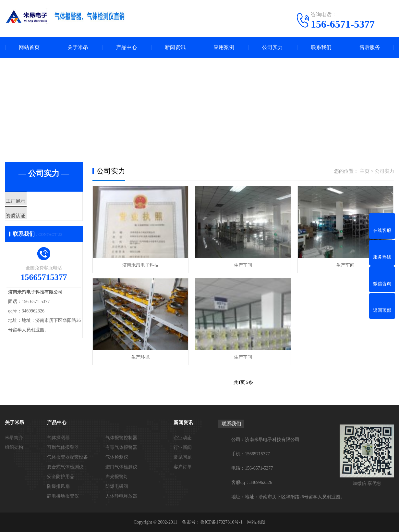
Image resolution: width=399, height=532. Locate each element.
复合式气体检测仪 (65, 467)
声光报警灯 (117, 477)
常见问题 (183, 457)
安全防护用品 (61, 477)
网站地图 (256, 522)
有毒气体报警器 (121, 447)
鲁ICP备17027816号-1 (221, 522)
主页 (365, 171)
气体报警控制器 (121, 438)
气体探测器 (58, 438)
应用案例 (224, 47)
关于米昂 (78, 47)
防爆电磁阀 (117, 486)
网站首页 (29, 47)
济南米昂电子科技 (140, 265)
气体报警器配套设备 (67, 457)
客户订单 (183, 467)
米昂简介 (14, 438)
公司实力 (272, 47)
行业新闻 (183, 447)
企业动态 (183, 438)
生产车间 (243, 265)
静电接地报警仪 (63, 496)
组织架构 (14, 447)
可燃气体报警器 (63, 447)
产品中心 (127, 47)
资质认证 (30, 221)
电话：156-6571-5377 (252, 468)
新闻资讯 (175, 47)
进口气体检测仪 (121, 467)
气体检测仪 (117, 457)
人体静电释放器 (121, 496)
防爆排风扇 (58, 486)
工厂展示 (30, 201)
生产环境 (140, 357)
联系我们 (321, 47)
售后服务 (370, 47)
